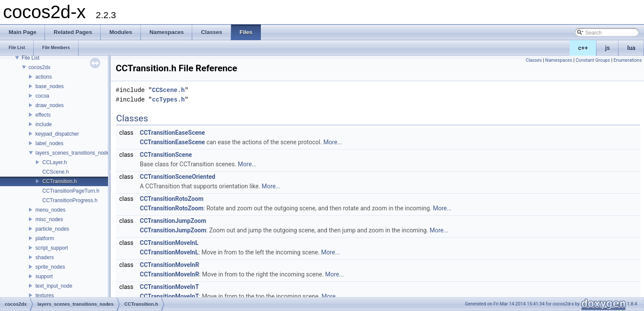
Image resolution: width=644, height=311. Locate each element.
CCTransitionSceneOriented (178, 177)
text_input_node (54, 286)
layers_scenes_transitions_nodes (74, 153)
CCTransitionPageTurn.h (71, 191)
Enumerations (628, 60)
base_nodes (49, 86)
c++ (583, 48)
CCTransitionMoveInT (170, 287)
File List (30, 58)
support (44, 276)
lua (631, 48)
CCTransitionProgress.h (70, 200)
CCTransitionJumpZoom (173, 221)
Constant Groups (593, 60)
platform (45, 238)
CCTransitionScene (166, 155)
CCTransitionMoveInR (170, 265)
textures (45, 295)
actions (44, 77)
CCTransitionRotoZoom (172, 199)
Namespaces (558, 60)
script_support (52, 248)
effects (43, 115)
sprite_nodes (50, 267)
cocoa (42, 96)
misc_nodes (49, 219)
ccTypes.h (168, 100)
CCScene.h (56, 172)
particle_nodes (52, 229)
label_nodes (49, 143)
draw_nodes (49, 105)
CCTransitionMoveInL (169, 243)
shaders (45, 257)
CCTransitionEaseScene (173, 133)
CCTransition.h (60, 181)
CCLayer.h (55, 162)
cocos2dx (40, 67)
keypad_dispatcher (57, 134)
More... (333, 142)
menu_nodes (50, 210)
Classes (534, 60)
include (44, 124)
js (608, 48)
